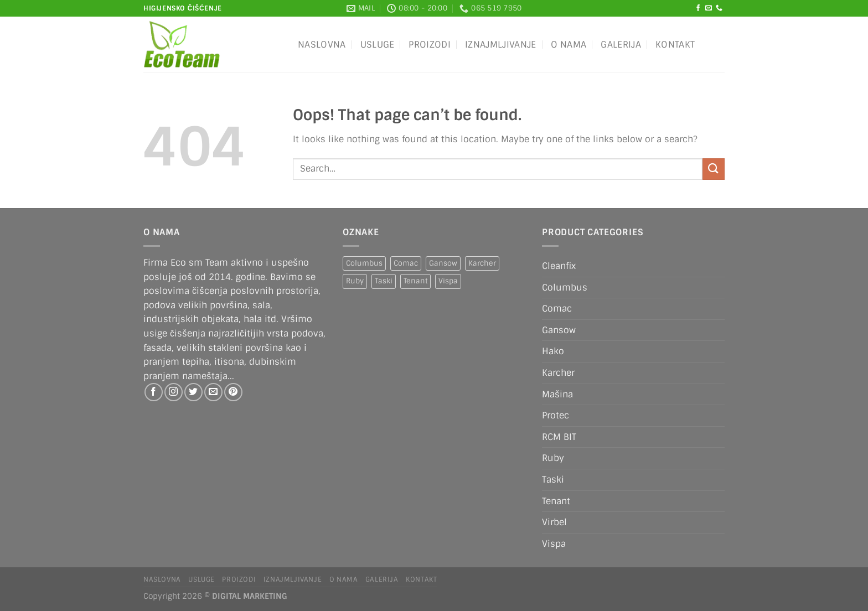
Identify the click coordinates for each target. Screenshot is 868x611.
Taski (553, 480)
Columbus (565, 288)
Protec (556, 415)
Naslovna (322, 45)
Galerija (621, 45)
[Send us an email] (709, 8)
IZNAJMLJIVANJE (500, 45)
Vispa (554, 544)
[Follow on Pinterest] (233, 392)
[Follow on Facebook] (698, 8)
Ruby (553, 458)
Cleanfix (559, 266)
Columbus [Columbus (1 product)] (364, 263)
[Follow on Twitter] (193, 392)
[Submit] (714, 169)
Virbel (554, 522)
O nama (569, 45)
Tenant (556, 501)
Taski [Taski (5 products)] (384, 281)
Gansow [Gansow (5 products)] (443, 263)
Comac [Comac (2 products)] (406, 263)
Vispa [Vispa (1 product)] (448, 281)
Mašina (557, 394)
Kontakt (675, 45)
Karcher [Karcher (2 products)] (482, 263)
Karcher (558, 373)
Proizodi (430, 45)
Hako (553, 351)
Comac (557, 309)
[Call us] (719, 8)
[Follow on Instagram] (174, 392)
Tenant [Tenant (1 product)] (415, 281)
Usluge (378, 45)
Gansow (559, 330)
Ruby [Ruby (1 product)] (355, 281)
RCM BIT (559, 437)
